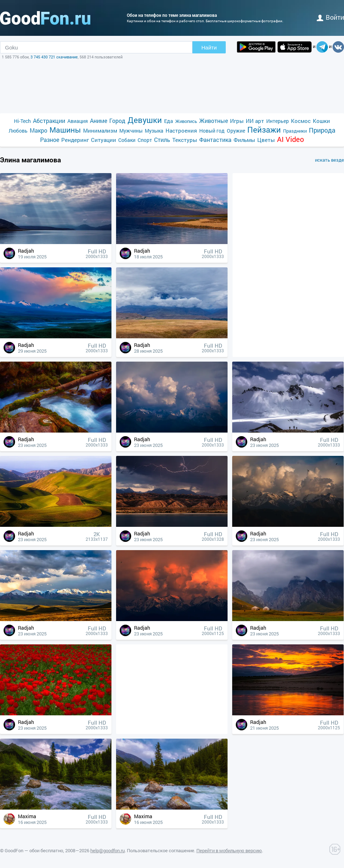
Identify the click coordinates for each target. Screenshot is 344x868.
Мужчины (131, 131)
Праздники (295, 131)
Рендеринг (75, 140)
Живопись (186, 121)
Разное (50, 140)
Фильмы (244, 140)
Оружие (236, 131)
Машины (65, 130)
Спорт (145, 140)
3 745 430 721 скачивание (54, 57)
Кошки (321, 121)
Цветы (266, 140)
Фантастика (215, 140)
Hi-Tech (22, 121)
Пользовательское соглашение (161, 850)
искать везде (329, 160)
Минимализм (100, 130)
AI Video (290, 139)
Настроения (181, 130)
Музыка (154, 131)
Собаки (127, 140)
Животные (214, 121)
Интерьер (278, 121)
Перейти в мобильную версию (229, 850)
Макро (39, 130)
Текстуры (185, 140)
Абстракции (49, 121)
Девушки (145, 120)
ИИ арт (255, 121)
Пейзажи (264, 130)
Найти (209, 47)
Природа (322, 130)
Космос (301, 121)
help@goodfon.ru (107, 850)
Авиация (78, 121)
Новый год (212, 131)
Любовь (18, 131)
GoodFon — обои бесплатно (34, 850)
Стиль (162, 140)
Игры (237, 121)
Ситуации (104, 140)
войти (330, 17)
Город (117, 121)
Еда (169, 121)
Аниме (99, 121)
